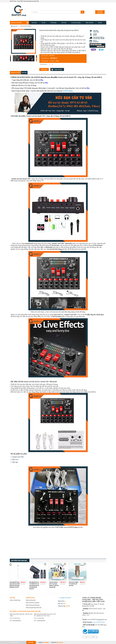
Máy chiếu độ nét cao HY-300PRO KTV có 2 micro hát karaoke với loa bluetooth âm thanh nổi (34, 585)
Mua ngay (44, 69)
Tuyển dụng (53, 23)
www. (95, 622)
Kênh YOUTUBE (89, 23)
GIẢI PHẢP (64, 23)
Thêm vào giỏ (58, 69)
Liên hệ (100, 23)
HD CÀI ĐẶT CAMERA (76, 23)
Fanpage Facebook (65, 598)
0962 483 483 (60, 642)
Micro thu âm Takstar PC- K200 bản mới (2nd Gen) (74, 584)
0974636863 (46, 642)
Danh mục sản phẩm (19, 23)
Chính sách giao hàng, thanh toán (34, 608)
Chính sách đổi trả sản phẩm (33, 603)
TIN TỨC (43, 23)
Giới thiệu (34, 23)
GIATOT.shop (67, 91)
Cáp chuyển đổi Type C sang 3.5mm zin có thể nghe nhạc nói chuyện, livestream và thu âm (15, 585)
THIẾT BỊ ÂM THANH (25, 26)
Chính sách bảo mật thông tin (33, 605)
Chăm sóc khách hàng (15, 600)
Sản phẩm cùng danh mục (19, 560)
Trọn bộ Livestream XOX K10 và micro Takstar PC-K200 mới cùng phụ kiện (54, 585)
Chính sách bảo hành (31, 600)
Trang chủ (14, 26)
